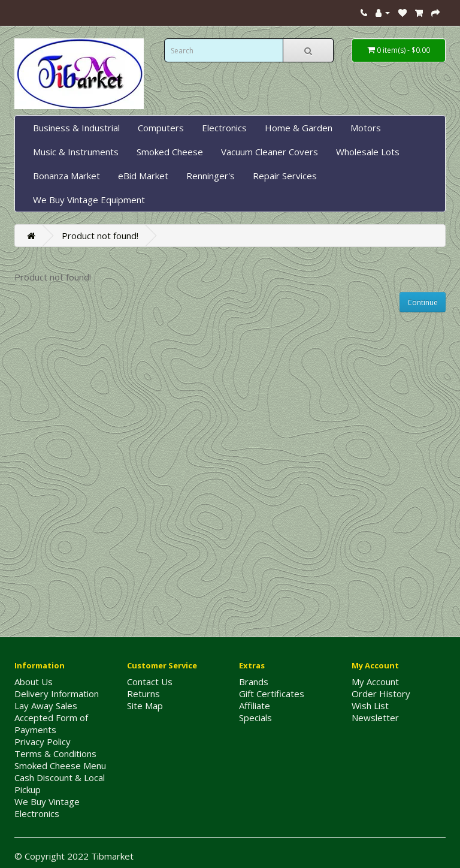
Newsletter (375, 718)
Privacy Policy (43, 742)
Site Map (145, 706)
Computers (161, 128)
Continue (423, 302)
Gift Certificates (272, 694)
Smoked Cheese (170, 152)
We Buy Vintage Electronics (47, 807)
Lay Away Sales (46, 706)
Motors (366, 128)
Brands (254, 682)
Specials (255, 718)
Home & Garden (299, 128)
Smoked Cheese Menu (60, 765)
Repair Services (285, 176)
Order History (381, 694)
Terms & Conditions (55, 754)
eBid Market (143, 176)
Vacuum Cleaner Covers (270, 152)
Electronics (224, 128)
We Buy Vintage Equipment (89, 200)
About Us (34, 682)
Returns (143, 694)
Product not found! (100, 236)
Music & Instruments (76, 152)
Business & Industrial (76, 128)
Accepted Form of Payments (51, 724)
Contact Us (150, 682)
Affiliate (255, 706)
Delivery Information (57, 694)
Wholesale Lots (368, 152)
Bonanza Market (66, 176)
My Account (375, 682)
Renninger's (211, 176)
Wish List (370, 706)
